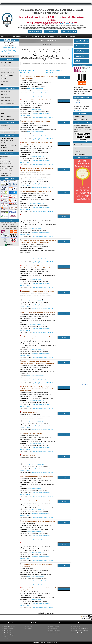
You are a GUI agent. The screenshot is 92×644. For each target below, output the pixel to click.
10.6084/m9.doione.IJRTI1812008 (36, 443)
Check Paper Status (81, 46)
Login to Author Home (69, 31)
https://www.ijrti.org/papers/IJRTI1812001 (42, 607)
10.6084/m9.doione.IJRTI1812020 (36, 156)
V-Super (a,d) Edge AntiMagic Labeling (32, 434)
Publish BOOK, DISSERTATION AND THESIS (8, 146)
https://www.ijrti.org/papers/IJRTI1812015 (42, 287)
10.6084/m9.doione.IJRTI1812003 (36, 553)
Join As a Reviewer (54, 627)
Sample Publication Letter (7, 101)
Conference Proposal (6, 116)
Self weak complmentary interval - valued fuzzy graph (36, 121)
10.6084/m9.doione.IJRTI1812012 (36, 350)
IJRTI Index (50, 72)
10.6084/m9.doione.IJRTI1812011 (36, 375)
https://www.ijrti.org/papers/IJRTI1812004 (42, 539)
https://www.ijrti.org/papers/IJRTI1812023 (42, 96)
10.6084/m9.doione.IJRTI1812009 (36, 422)
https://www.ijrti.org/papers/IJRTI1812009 (42, 430)
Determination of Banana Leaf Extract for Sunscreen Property (38, 291)
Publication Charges (6, 69)
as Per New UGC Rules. (65, 24)
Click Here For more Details (7, 56)
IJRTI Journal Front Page (27, 70)
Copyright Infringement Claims (80, 631)
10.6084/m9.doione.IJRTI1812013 (36, 324)
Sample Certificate (5, 97)
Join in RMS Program (55, 631)
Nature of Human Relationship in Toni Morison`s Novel (36, 100)
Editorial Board (4, 126)
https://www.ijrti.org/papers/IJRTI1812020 (42, 164)
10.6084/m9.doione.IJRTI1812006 (36, 488)
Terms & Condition (79, 145)
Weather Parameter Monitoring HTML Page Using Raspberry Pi (38, 521)
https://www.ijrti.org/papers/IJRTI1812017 (42, 236)
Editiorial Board (53, 629)
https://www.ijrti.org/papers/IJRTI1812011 (42, 383)
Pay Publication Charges (7, 75)
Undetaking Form (8, 633)
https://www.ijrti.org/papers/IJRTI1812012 (42, 358)
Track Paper (51, 31)
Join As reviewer (81, 56)
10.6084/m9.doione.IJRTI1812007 (36, 465)
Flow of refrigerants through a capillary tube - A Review (36, 192)
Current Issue (4, 110)
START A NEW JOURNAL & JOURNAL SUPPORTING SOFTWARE (7, 140)
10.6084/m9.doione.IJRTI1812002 (36, 576)
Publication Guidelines (6, 66)
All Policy (3, 85)
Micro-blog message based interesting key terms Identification (38, 313)
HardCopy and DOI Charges (7, 72)
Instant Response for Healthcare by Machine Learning (36, 543)
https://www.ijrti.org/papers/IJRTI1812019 (42, 188)
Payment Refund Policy (78, 633)
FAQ (75, 148)
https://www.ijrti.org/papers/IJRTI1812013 (42, 332)
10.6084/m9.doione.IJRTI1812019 (36, 180)
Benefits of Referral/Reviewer (8, 132)
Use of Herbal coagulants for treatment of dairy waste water (37, 477)
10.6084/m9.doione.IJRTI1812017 (36, 229)
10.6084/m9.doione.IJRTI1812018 (36, 203)
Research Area (4, 82)
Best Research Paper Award (8, 151)
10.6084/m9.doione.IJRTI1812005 (36, 510)
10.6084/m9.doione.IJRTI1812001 (36, 600)
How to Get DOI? (79, 111)
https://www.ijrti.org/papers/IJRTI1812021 (42, 139)
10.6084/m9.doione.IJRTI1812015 (36, 279)
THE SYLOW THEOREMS (28, 455)
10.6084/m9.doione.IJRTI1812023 (36, 88)
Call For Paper (9, 40)
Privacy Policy (78, 151)
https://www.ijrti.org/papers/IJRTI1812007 (42, 473)
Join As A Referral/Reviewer (8, 129)
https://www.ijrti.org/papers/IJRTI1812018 (42, 211)
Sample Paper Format (9, 627)
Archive (3, 113)
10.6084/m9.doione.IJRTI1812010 (36, 400)
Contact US (7, 639)
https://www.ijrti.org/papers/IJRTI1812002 (42, 584)
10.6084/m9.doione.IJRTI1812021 (36, 131)
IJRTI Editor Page (24, 72)
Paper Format (4, 94)
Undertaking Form (5, 91)
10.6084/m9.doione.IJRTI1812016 (36, 254)
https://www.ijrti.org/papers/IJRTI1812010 (42, 408)
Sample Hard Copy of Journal (8, 104)
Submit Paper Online (35, 31)
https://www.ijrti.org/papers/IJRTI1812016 (42, 262)
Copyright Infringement (80, 154)
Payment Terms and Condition (80, 629)
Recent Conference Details (7, 119)
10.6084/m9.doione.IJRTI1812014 (36, 301)
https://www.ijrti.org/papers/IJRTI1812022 (42, 117)
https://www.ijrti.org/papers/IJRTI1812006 (42, 496)
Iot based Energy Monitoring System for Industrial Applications (38, 500)
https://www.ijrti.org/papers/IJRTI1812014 (42, 309)
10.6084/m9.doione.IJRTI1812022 (36, 110)
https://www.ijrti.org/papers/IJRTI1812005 (42, 518)
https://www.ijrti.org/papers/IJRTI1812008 (42, 451)
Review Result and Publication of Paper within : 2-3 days (9, 52)
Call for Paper (80, 51)
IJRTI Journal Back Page (54, 70)
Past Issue (29, 629)
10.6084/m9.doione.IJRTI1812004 (36, 531)
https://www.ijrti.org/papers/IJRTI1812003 (42, 561)
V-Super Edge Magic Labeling (29, 412)
